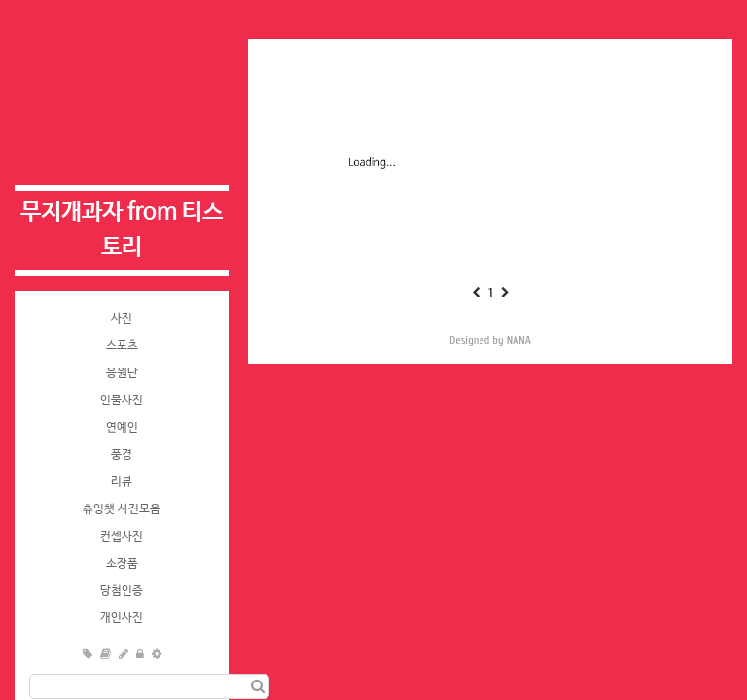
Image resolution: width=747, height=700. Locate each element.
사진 (122, 319)
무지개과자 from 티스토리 (122, 230)
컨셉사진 (122, 537)
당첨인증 (122, 591)
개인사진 (122, 618)
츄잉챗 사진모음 (122, 509)
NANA (519, 340)
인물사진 (122, 401)
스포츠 (122, 346)
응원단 (122, 373)
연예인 (122, 428)
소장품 (122, 564)
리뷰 (122, 482)
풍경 (122, 455)
